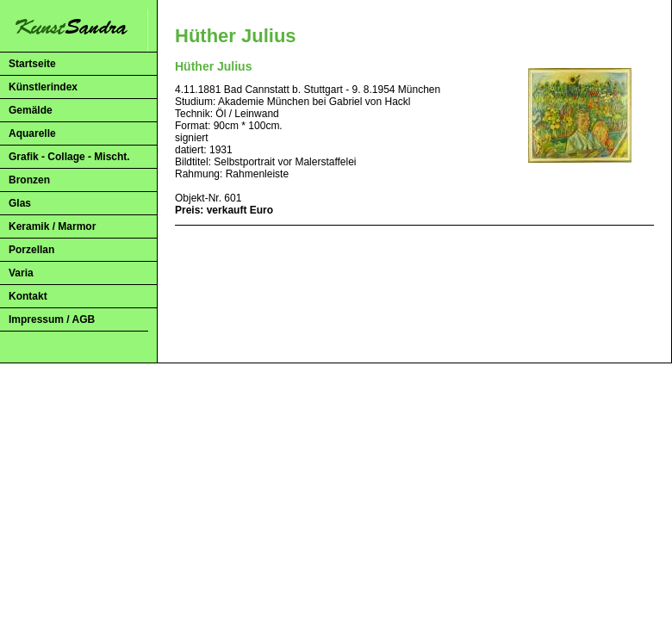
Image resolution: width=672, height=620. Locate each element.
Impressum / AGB (52, 319)
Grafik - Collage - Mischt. (69, 157)
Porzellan (31, 250)
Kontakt (28, 296)
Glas (20, 203)
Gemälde (31, 110)
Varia (21, 273)
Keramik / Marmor (52, 226)
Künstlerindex (43, 87)
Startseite (32, 64)
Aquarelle (32, 133)
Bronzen (29, 180)
